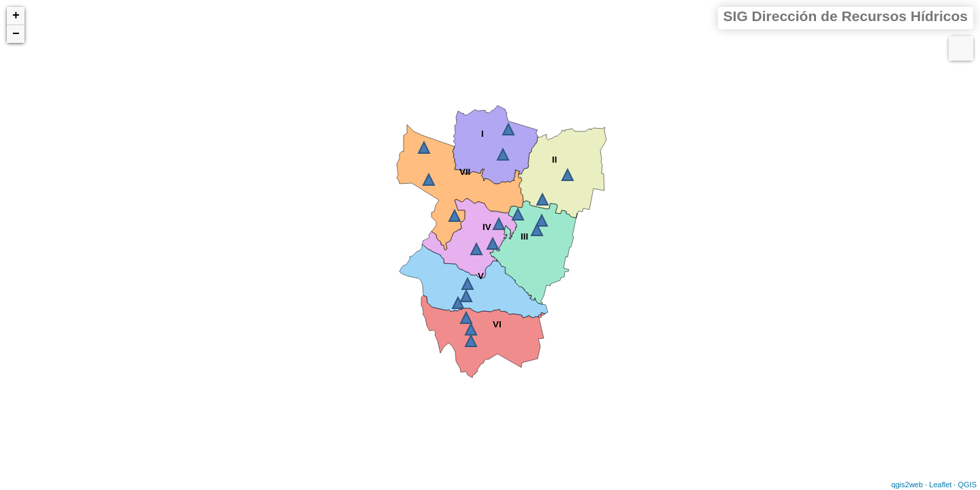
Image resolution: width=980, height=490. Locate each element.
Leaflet (940, 485)
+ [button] (16, 16)
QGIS (967, 485)
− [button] (16, 34)
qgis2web (907, 485)
